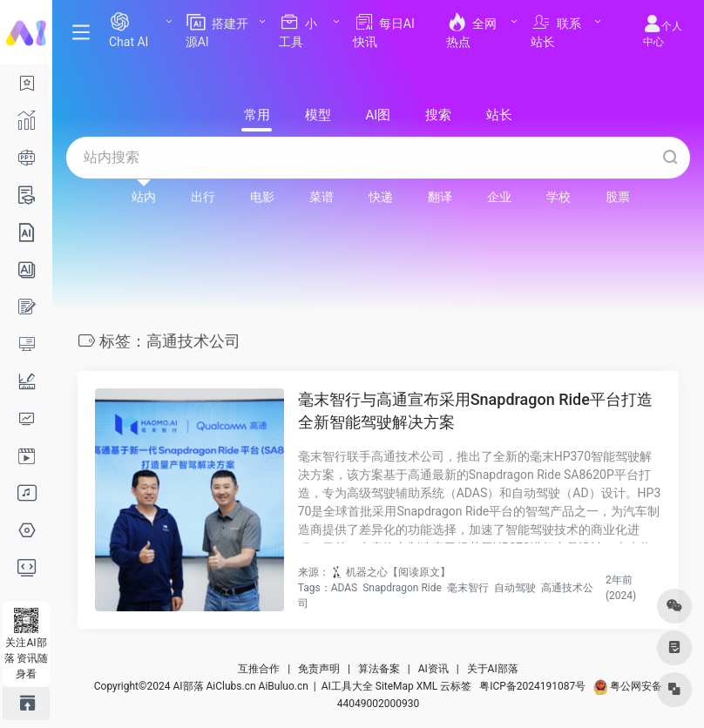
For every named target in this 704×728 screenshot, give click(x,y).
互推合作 (259, 669)
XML (427, 686)
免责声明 (319, 669)
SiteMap (395, 686)
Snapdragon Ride (402, 588)
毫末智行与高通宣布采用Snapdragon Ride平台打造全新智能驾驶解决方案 (475, 411)
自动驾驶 (515, 588)
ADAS (345, 588)
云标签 (456, 686)
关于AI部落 (493, 669)
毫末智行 (468, 588)
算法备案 (379, 669)
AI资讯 (433, 669)
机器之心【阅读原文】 (398, 572)
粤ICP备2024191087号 (532, 686)
